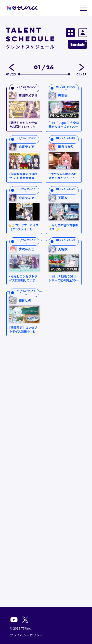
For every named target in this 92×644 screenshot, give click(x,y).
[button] (83, 8)
